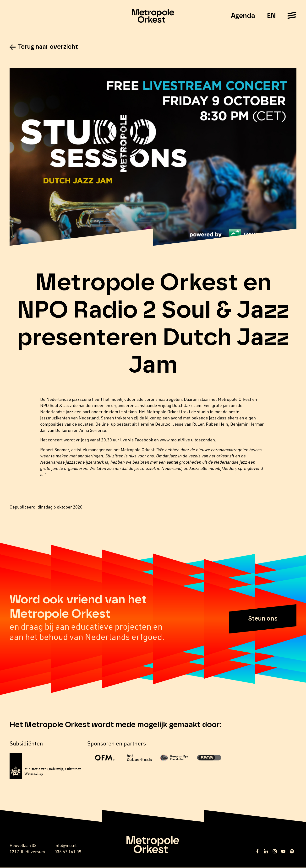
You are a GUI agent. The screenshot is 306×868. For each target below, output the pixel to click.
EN (271, 16)
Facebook (144, 440)
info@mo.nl (66, 846)
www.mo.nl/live (175, 440)
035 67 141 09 (68, 852)
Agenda (243, 16)
